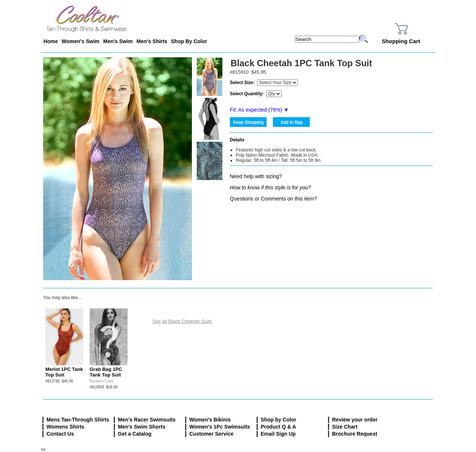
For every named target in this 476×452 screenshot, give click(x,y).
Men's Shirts (152, 41)
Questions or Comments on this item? (273, 199)
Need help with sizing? (256, 176)
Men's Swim (118, 41)
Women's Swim (81, 41)
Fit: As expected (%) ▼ (259, 110)
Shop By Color (189, 41)
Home (51, 41)
